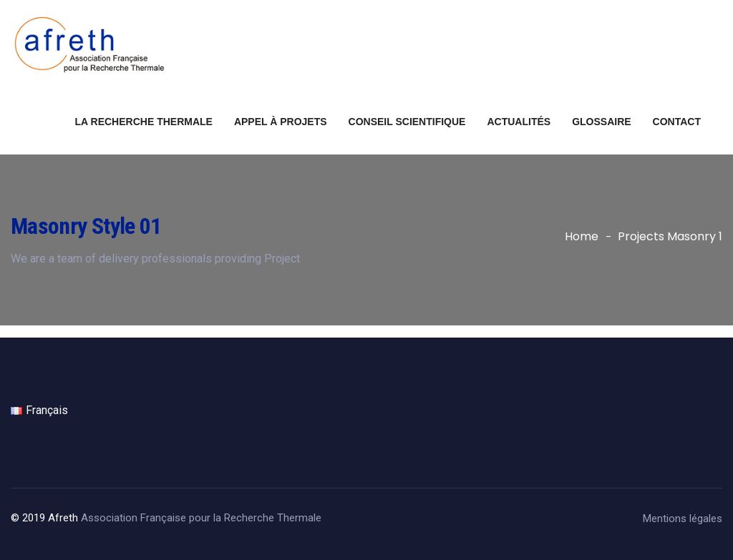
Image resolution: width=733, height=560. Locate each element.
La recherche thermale (144, 122)
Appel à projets (281, 122)
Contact (677, 122)
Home (582, 236)
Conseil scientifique (407, 122)
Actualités (519, 122)
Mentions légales (683, 519)
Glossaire (601, 122)
